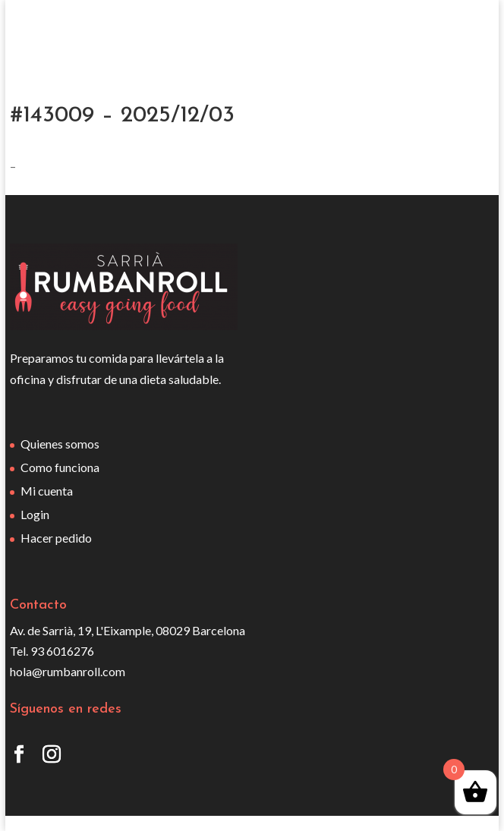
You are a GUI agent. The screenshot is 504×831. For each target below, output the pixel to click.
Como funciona (60, 467)
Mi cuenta (47, 491)
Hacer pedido (56, 538)
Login (35, 514)
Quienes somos (60, 444)
